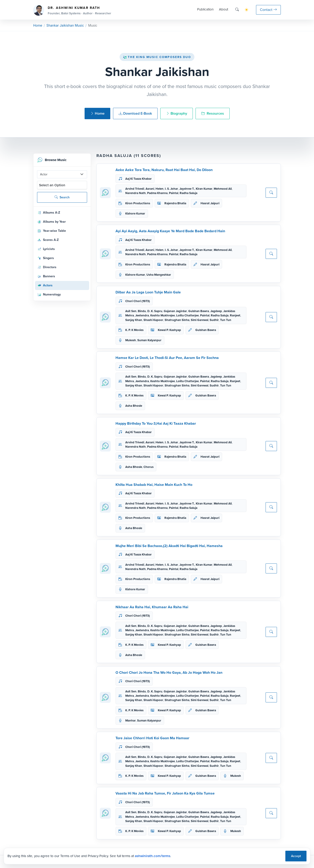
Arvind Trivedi (135, 189)
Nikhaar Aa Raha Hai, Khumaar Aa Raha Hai (152, 607)
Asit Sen (131, 311)
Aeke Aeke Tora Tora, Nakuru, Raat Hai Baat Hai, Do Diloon (164, 170)
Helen (160, 189)
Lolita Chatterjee (187, 315)
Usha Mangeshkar (159, 275)
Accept (296, 856)
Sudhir (214, 320)
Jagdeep (216, 311)
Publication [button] (205, 9)
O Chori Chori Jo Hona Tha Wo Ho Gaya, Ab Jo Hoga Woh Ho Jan (169, 672)
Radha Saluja (188, 193)
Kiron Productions (138, 203)
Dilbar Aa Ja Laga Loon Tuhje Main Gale (148, 292)
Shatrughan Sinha (177, 320)
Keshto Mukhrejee (163, 315)
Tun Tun (226, 320)
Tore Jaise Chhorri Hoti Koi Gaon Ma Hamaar (152, 738)
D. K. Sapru (155, 311)
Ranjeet (235, 315)
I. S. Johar (171, 189)
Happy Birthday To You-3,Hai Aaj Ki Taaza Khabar (156, 423)
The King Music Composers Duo (157, 57)
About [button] (224, 9)
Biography (177, 113)
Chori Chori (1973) (138, 301)
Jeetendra (142, 315)
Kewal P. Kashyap (169, 330)
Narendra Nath (136, 193)
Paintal (174, 193)
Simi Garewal (200, 320)
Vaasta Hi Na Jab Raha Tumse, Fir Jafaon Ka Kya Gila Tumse (165, 793)
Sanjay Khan (134, 320)
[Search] (237, 10)
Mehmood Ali (223, 189)
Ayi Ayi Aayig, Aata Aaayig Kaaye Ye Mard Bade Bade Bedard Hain (170, 231)
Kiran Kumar (204, 189)
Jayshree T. (187, 189)
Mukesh (131, 340)
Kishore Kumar (135, 213)
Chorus (148, 467)
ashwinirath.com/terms (153, 856)
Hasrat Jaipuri (210, 203)
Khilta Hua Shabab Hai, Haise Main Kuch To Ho (154, 485)
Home (38, 25)
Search (62, 197)
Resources (213, 113)
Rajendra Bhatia (175, 203)
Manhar (131, 720)
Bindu (142, 311)
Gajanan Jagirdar (175, 311)
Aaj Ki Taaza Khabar (138, 179)
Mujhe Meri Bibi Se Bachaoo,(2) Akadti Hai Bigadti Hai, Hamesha (169, 546)
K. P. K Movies (134, 330)
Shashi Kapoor (153, 320)
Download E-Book (135, 113)
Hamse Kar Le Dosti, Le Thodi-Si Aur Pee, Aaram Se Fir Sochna (167, 358)
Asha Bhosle (134, 406)
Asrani (150, 189)
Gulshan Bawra (199, 311)
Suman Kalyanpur (149, 340)
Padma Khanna (157, 193)
